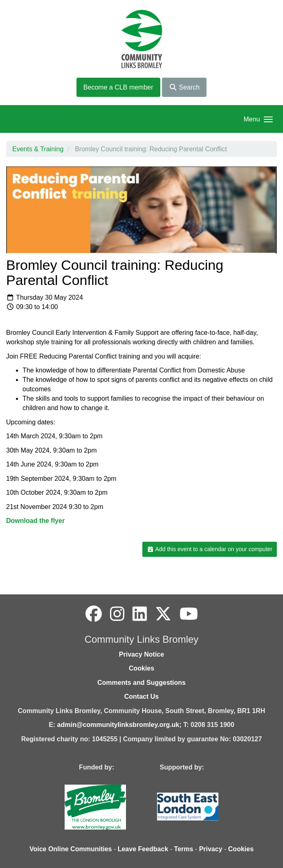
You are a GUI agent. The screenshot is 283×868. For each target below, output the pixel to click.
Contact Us (141, 696)
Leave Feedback (143, 849)
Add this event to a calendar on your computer (210, 549)
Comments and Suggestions (141, 683)
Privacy (211, 849)
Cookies (141, 668)
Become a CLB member (118, 87)
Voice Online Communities (71, 849)
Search (184, 87)
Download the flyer (35, 521)
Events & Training (38, 149)
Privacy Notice (141, 654)
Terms (184, 849)
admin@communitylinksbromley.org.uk (118, 725)
